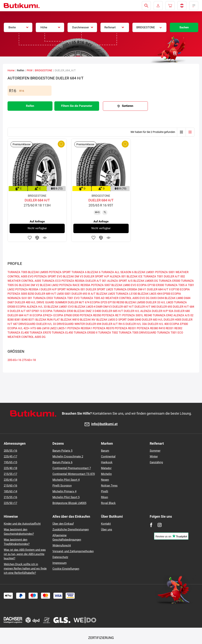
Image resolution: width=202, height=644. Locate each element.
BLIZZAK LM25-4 (85, 307)
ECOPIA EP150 (146, 285)
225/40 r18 (10, 468)
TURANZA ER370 (40, 333)
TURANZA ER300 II (86, 333)
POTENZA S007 (101, 285)
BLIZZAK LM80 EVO (124, 285)
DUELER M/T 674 (79, 302)
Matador (106, 468)
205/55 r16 (10, 451)
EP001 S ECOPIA (42, 311)
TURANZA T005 (17, 272)
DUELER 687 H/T (123, 307)
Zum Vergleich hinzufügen (37, 238)
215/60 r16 (10, 486)
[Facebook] (151, 525)
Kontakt (106, 524)
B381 (18, 320)
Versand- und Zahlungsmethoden (73, 551)
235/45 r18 (10, 480)
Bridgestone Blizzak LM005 (69, 503)
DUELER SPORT (96, 289)
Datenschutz (60, 557)
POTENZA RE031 (125, 328)
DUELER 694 (93, 324)
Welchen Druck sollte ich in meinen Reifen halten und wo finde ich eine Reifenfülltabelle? (25, 569)
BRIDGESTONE (44, 70)
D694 (161, 298)
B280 (11, 320)
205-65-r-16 (14, 360)
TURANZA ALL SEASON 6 (117, 272)
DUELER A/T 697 (20, 311)
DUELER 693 (164, 307)
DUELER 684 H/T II (159, 289)
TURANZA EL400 (18, 333)
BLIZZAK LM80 (174, 298)
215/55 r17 (10, 474)
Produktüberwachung (45, 238)
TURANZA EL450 (62, 333)
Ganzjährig (156, 462)
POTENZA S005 (17, 294)
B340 (25, 320)
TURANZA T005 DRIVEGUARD (137, 333)
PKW (30, 70)
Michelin (106, 474)
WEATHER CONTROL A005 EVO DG (127, 298)
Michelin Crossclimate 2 (68, 456)
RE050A (85, 285)
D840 (138, 320)
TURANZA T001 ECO (170, 333)
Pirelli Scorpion (62, 486)
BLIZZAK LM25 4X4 (150, 294)
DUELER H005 (172, 320)
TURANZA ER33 (43, 298)
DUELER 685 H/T (112, 311)
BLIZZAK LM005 (38, 272)
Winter (154, 456)
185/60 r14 (10, 491)
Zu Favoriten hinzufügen (30, 238)
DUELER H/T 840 (145, 307)
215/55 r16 (10, 497)
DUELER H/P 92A (163, 311)
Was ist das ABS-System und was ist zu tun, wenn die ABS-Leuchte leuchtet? (25, 554)
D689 (99, 307)
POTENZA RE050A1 (80, 328)
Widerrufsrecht (62, 545)
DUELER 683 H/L (152, 320)
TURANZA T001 (153, 276)
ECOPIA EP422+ (43, 315)
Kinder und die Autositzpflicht (22, 524)
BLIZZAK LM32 (49, 285)
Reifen (30, 106)
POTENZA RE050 (90, 315)
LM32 (11, 289)
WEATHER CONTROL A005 (24, 281)
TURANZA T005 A (176, 285)
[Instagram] (160, 525)
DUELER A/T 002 (174, 276)
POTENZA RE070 (103, 328)
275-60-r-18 (29, 360)
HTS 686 (36, 328)
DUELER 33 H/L (156, 302)
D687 (11, 302)
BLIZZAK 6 (94, 272)
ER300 (160, 285)
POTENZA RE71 (112, 315)
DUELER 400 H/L (25, 302)
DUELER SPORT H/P (96, 276)
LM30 (60, 294)
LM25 (110, 289)
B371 (32, 320)
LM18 (45, 328)
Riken (104, 497)
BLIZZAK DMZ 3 (84, 311)
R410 (162, 328)
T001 (191, 285)
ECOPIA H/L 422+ (19, 328)
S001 (68, 294)
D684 (187, 298)
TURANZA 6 (79, 272)
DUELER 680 (182, 311)
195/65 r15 (10, 462)
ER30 (76, 315)
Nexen (105, 480)
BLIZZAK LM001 (144, 272)
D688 (131, 320)
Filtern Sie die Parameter (77, 106)
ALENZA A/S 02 (183, 315)
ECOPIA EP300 (179, 324)
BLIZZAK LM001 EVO (61, 307)
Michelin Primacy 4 (64, 491)
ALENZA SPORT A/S (120, 281)
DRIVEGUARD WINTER (71, 324)
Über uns (107, 530)
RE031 (170, 328)
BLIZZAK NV (88, 320)
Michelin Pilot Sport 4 (66, 480)
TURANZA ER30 (63, 311)
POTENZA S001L (133, 315)
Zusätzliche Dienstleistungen (71, 530)
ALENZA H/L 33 (37, 307)
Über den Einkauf (63, 524)
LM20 (170, 302)
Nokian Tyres (109, 486)
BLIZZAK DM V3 (73, 276)
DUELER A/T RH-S (113, 324)
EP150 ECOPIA (181, 289)
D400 (98, 311)
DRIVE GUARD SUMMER (52, 302)
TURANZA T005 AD (92, 298)
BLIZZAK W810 (70, 320)
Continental (108, 456)
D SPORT (121, 320)
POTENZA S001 (165, 272)
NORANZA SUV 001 (20, 298)
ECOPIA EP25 (99, 302)
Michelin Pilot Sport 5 (66, 497)
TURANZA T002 (108, 333)
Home (11, 70)
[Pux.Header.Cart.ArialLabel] (170, 6)
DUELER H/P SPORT (53, 289)
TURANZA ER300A (125, 289)
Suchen (184, 27)
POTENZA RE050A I (28, 289)
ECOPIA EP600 (63, 315)
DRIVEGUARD (27, 324)
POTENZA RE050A (73, 281)
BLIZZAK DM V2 (29, 285)
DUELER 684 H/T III (20, 315)
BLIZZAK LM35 (106, 320)
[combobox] (18, 27)
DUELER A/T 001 (96, 281)
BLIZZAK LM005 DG (146, 281)
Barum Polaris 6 (62, 462)
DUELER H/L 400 (158, 324)
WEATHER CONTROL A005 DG (27, 337)
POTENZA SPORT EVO (48, 276)
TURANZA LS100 (126, 294)
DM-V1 (142, 289)
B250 (31, 294)
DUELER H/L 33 (46, 324)
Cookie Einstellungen (66, 569)
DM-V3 (107, 307)
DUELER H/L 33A (136, 324)
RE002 (178, 328)
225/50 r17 (10, 503)
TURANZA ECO (51, 281)
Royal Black (108, 503)
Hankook (107, 462)
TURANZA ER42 (163, 315)
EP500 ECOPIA (172, 294)
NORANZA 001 (76, 289)
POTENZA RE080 (147, 328)
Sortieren (128, 106)
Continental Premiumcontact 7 (72, 468)
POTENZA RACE (69, 285)
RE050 (120, 302)
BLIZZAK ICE (135, 276)
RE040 (148, 315)
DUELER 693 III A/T (84, 294)
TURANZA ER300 (169, 281)
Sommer (155, 451)
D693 (153, 298)
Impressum (60, 563)
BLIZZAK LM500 (135, 302)
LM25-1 (62, 328)
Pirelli (105, 491)
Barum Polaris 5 (62, 451)
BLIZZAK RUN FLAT (48, 320)
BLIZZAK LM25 (106, 294)
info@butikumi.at (104, 424)
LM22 (53, 328)
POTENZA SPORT (60, 272)
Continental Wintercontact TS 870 (74, 474)
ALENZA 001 (118, 276)
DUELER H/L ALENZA (137, 311)
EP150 (112, 302)
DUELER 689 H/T (45, 294)
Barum (105, 451)
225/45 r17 (10, 456)
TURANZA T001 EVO (67, 298)
